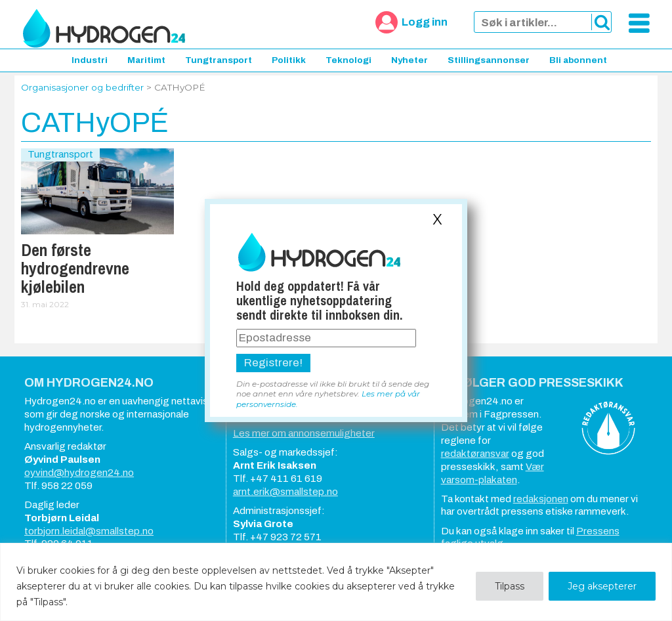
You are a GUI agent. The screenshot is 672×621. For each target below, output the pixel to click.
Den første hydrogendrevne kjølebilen (75, 268)
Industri (90, 60)
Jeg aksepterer (602, 586)
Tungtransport (219, 60)
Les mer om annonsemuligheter (304, 433)
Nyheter (409, 60)
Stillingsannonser (489, 60)
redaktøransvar (475, 454)
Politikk (289, 60)
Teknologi (348, 60)
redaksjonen (541, 499)
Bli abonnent (578, 60)
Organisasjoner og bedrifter (82, 87)
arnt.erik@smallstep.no (285, 492)
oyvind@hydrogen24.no (79, 473)
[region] (336, 582)
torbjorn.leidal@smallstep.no (89, 531)
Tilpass (510, 586)
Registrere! (273, 363)
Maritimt (146, 60)
